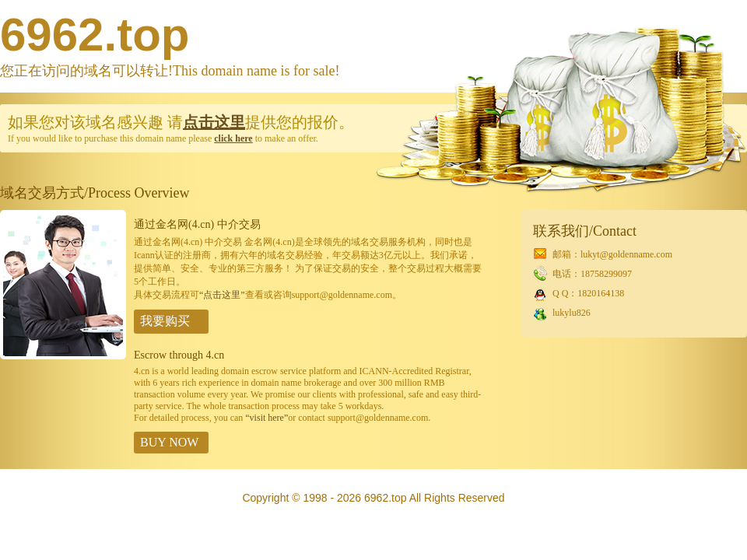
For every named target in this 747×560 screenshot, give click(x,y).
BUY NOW (169, 442)
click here (233, 138)
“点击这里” (222, 295)
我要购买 (165, 321)
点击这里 (214, 122)
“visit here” (267, 418)
